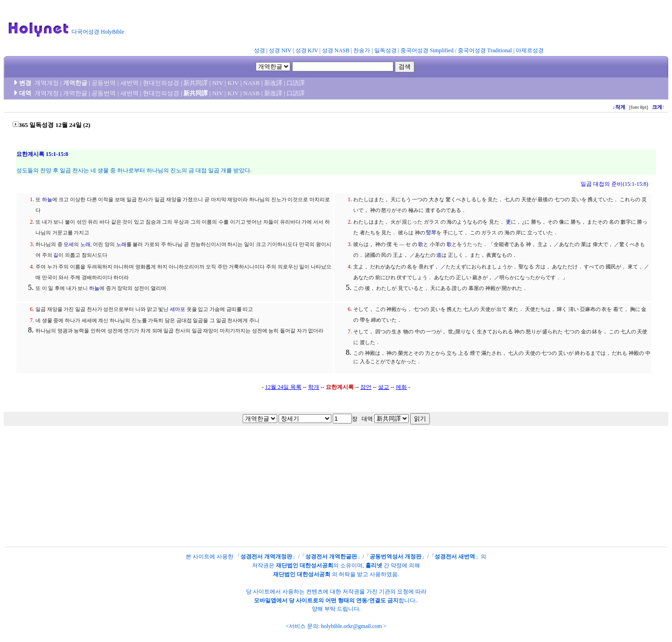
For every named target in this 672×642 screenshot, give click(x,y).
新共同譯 (196, 83)
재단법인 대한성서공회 (304, 565)
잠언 (366, 387)
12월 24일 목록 (283, 387)
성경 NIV (280, 50)
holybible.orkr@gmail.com (351, 626)
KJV (233, 83)
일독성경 (385, 50)
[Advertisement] (358, 25)
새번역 (129, 83)
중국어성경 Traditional (485, 50)
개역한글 (75, 83)
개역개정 (47, 83)
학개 (314, 387)
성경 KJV (307, 50)
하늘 (47, 200)
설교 (384, 387)
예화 (401, 387)
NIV (218, 83)
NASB (252, 83)
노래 (85, 244)
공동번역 (104, 83)
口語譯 (296, 83)
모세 (69, 244)
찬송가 (362, 50)
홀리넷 (374, 565)
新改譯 (273, 83)
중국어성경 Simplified (427, 50)
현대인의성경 (161, 83)
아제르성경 (530, 50)
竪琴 (431, 233)
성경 (259, 50)
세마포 (178, 309)
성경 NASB (336, 50)
